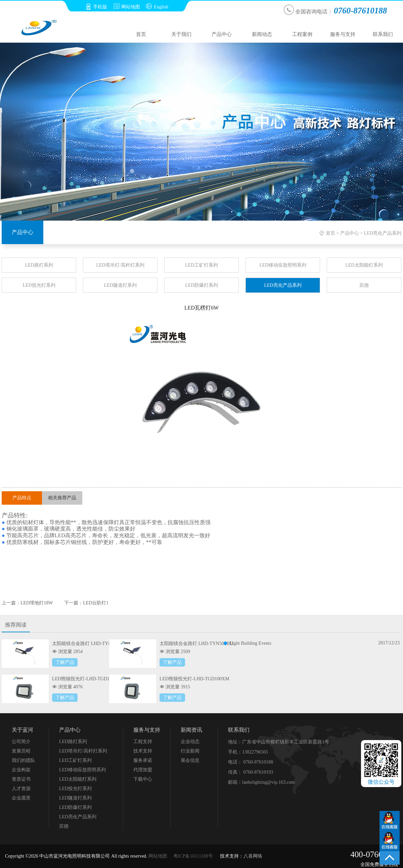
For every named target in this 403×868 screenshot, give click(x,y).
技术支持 (143, 751)
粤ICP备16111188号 (193, 856)
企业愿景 (21, 798)
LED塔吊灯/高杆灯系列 (120, 265)
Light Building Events (251, 643)
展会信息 (190, 760)
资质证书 (21, 779)
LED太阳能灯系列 (364, 265)
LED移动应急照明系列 (283, 265)
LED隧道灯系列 (120, 285)
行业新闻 (190, 751)
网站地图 (127, 7)
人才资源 (21, 789)
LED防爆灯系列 (201, 285)
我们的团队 (24, 760)
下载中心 (143, 779)
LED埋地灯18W (37, 603)
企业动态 (190, 742)
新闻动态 (262, 34)
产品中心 (222, 34)
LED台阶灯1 (96, 603)
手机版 (96, 7)
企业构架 (21, 770)
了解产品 (65, 662)
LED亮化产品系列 (383, 233)
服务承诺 (143, 760)
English (157, 7)
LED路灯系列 (39, 265)
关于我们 (181, 34)
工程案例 (302, 34)
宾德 (364, 285)
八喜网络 (253, 856)
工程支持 (143, 742)
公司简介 (21, 742)
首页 (141, 34)
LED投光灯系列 (39, 285)
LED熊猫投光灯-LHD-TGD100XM (194, 679)
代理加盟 (143, 770)
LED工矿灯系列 (201, 265)
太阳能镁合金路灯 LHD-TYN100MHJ (90, 644)
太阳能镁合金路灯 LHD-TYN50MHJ (196, 644)
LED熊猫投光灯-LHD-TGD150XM (87, 679)
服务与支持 (343, 34)
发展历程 (21, 751)
